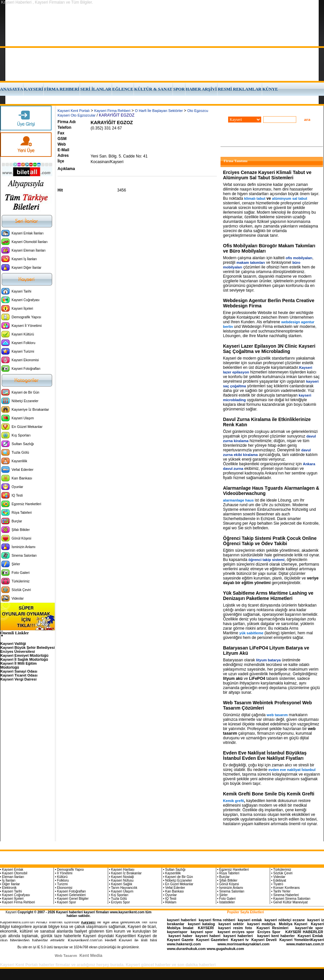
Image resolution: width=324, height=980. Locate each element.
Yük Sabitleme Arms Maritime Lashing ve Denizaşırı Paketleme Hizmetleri (268, 596)
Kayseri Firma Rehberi (112, 111)
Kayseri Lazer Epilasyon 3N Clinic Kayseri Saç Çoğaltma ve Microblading (269, 349)
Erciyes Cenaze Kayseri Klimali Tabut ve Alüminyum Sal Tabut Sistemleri (267, 175)
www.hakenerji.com (184, 944)
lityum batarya (269, 660)
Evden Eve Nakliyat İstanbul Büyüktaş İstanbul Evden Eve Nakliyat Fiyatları (265, 755)
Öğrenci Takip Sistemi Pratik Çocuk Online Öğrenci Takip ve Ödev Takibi (270, 541)
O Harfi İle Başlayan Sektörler (159, 111)
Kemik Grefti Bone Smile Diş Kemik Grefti (269, 794)
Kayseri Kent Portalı (74, 111)
